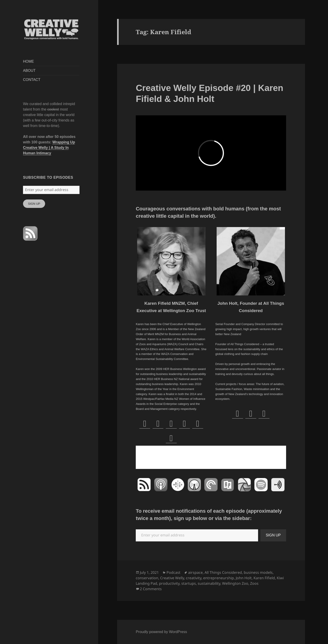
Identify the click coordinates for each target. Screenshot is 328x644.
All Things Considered (223, 572)
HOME (28, 61)
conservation (147, 578)
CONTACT (32, 80)
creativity (194, 578)
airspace (195, 572)
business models (258, 572)
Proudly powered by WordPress (161, 632)
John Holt (244, 578)
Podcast (173, 572)
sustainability (209, 583)
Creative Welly (172, 578)
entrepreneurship (219, 578)
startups (189, 583)
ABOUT (29, 71)
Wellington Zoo (235, 583)
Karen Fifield (264, 578)
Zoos (254, 583)
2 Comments (151, 589)
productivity (169, 583)
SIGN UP (34, 204)
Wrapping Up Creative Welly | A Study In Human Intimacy (49, 148)
